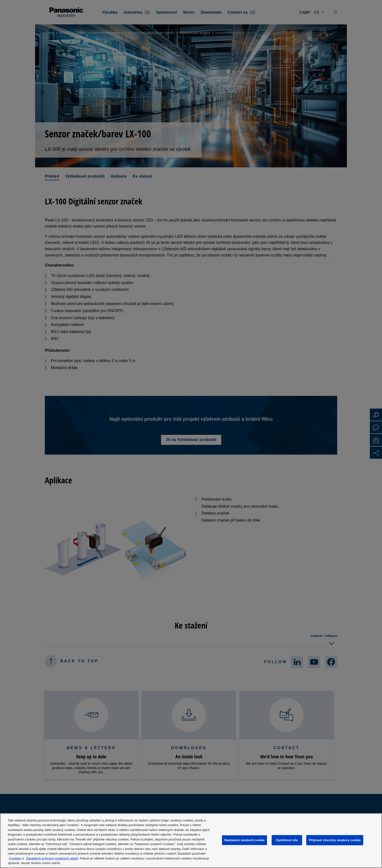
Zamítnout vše (287, 840)
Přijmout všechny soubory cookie (335, 840)
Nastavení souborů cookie (244, 840)
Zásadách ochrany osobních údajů (52, 858)
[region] (191, 841)
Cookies (15, 858)
